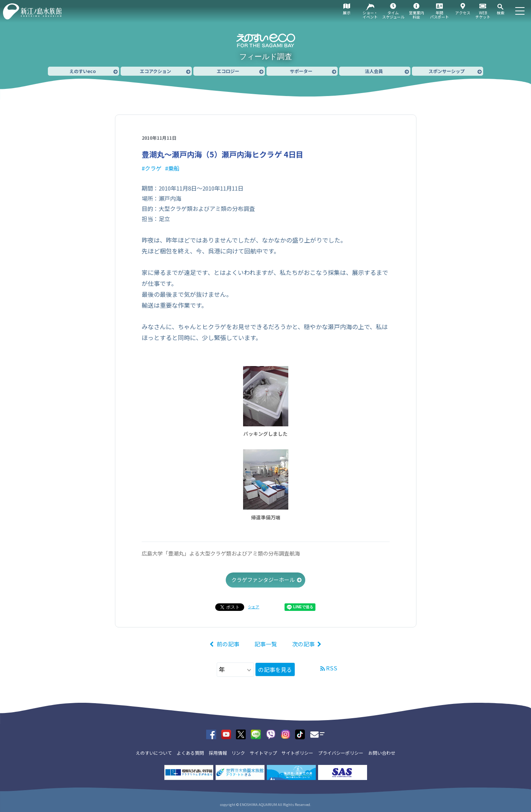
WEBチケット (483, 15)
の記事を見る (275, 669)
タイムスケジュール (393, 15)
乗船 (174, 168)
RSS (332, 668)
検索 (500, 13)
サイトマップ (263, 753)
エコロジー (228, 71)
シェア (254, 607)
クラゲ (153, 168)
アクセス (463, 13)
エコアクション (155, 71)
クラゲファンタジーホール (263, 580)
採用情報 (218, 753)
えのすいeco (83, 71)
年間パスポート (439, 15)
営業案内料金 (416, 15)
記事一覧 (266, 644)
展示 (347, 13)
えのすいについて (154, 753)
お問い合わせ (382, 753)
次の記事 (303, 644)
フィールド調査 (266, 56)
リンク (238, 753)
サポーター (301, 71)
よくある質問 (190, 753)
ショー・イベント (370, 15)
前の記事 (228, 644)
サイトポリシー (297, 753)
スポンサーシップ (447, 71)
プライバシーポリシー (341, 753)
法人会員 (374, 71)
